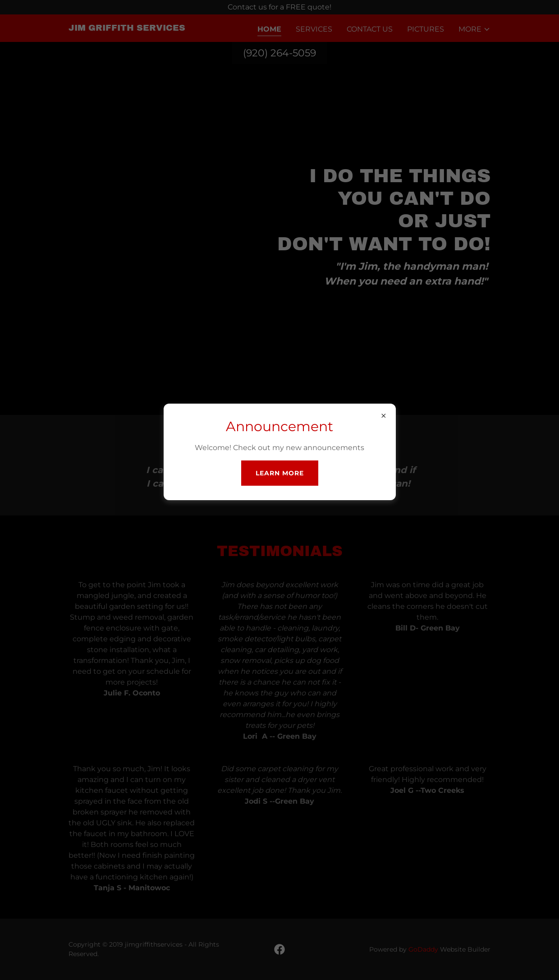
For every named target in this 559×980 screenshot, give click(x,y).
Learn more (280, 473)
